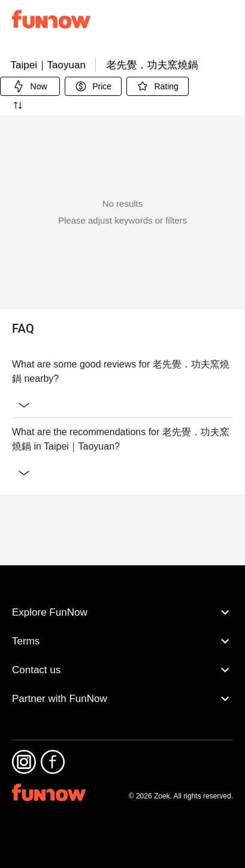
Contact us (123, 694)
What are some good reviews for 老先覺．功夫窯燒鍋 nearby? (123, 465)
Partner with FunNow (123, 722)
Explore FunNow (123, 636)
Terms (123, 665)
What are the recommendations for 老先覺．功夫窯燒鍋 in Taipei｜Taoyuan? (123, 533)
